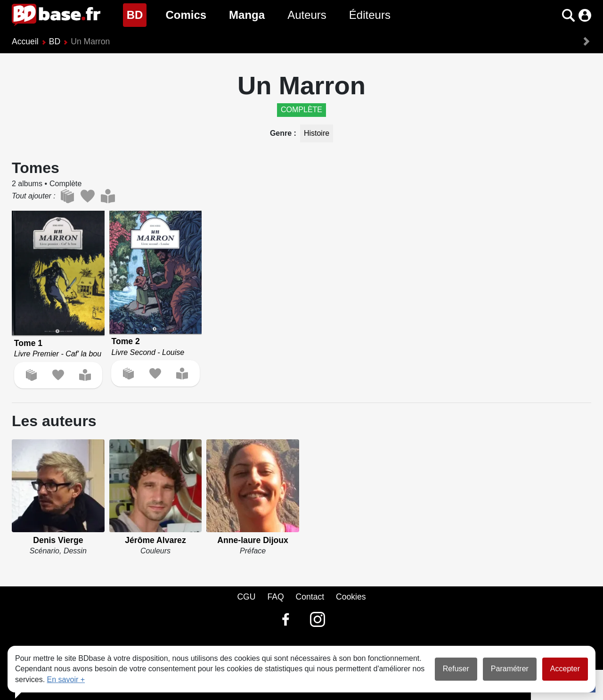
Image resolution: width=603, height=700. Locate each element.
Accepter (565, 669)
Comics (186, 15)
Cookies (351, 597)
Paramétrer (510, 669)
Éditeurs (370, 15)
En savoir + (66, 679)
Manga (247, 15)
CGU (246, 597)
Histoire (317, 133)
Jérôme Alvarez (155, 540)
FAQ (275, 597)
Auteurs (307, 15)
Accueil (25, 41)
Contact (310, 597)
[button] (568, 15)
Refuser (456, 669)
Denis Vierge (58, 540)
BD (137, 14)
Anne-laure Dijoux (253, 540)
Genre (282, 133)
